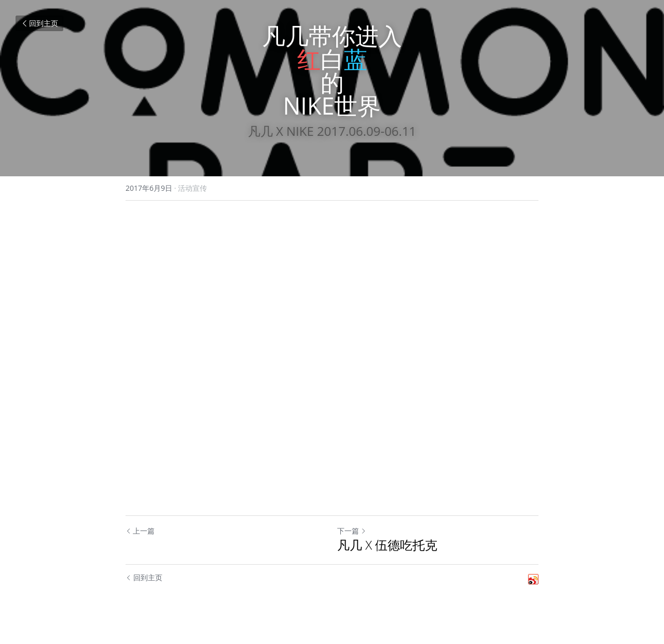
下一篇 (352, 531)
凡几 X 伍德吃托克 (387, 545)
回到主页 (39, 23)
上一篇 (140, 531)
